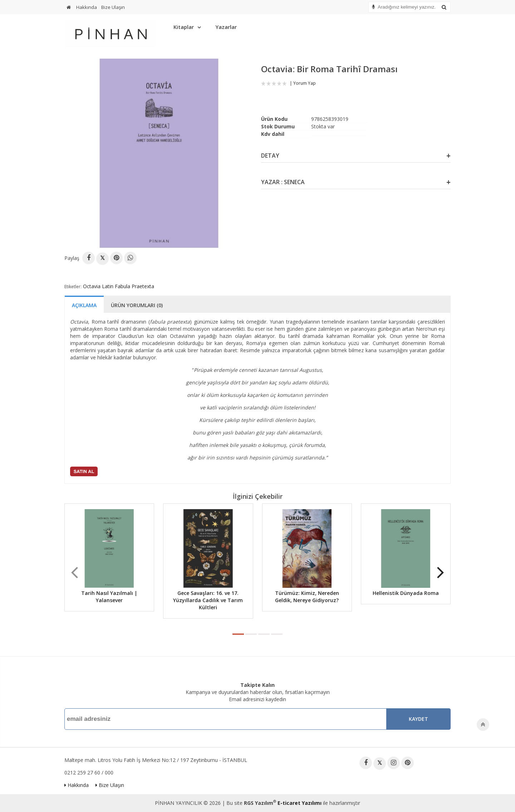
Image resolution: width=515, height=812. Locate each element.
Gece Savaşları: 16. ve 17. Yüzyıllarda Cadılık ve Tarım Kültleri (208, 600)
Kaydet (418, 719)
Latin (108, 286)
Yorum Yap (305, 83)
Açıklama (84, 305)
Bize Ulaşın (113, 7)
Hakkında (87, 7)
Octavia (92, 286)
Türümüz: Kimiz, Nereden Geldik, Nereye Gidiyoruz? (307, 597)
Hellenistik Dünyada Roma (406, 593)
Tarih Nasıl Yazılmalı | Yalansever (109, 597)
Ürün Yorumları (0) (137, 305)
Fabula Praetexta (134, 286)
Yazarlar (226, 27)
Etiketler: (73, 287)
